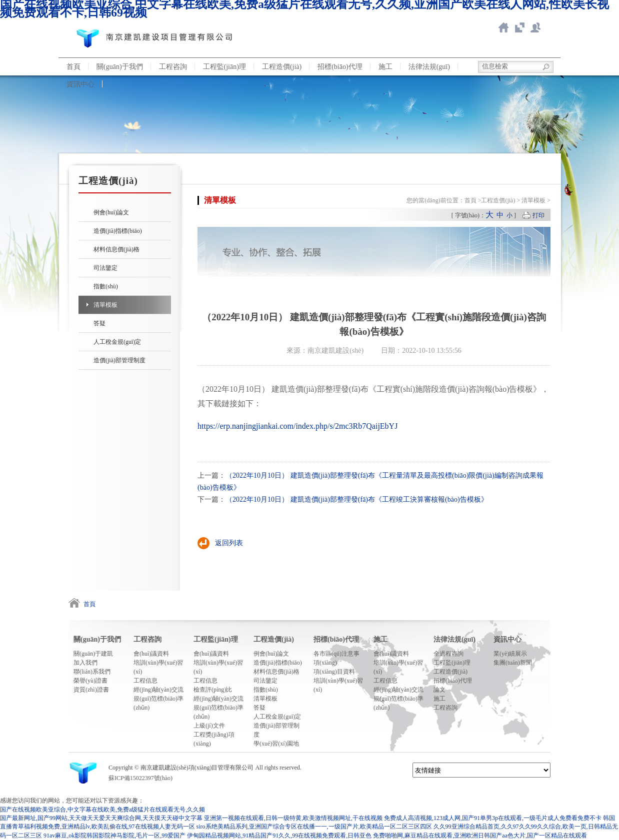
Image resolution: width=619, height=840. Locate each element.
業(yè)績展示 (510, 654)
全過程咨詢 (448, 654)
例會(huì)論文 (111, 212)
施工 (385, 67)
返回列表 (229, 543)
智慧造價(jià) (519, 27)
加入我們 (85, 663)
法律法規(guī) (429, 67)
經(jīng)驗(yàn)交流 (158, 690)
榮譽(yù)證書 (90, 681)
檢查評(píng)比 (213, 690)
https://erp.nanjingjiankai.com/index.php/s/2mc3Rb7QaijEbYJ (297, 426)
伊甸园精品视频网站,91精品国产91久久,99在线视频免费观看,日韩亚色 (279, 836)
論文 (439, 690)
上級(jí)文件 (209, 726)
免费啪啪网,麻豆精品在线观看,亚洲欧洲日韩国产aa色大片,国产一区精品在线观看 (480, 836)
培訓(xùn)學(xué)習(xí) (158, 667)
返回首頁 (503, 27)
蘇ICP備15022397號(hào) (140, 778)
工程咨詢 (173, 67)
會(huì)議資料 (151, 654)
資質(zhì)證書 (91, 690)
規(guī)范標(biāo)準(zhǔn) (158, 703)
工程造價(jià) (282, 67)
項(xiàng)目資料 (334, 672)
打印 (538, 215)
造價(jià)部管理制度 (119, 360)
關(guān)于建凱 (93, 654)
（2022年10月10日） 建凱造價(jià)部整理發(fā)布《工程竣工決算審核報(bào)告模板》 (357, 499)
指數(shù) (106, 286)
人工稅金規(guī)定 (117, 342)
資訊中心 (80, 84)
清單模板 (105, 305)
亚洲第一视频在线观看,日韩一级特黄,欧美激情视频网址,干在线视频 (293, 818)
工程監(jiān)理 (224, 67)
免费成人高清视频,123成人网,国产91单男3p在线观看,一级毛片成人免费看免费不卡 (493, 818)
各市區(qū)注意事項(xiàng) (336, 658)
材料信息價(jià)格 (116, 249)
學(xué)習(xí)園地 (276, 744)
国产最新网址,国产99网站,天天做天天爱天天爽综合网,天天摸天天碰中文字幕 (101, 818)
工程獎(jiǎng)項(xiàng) (214, 739)
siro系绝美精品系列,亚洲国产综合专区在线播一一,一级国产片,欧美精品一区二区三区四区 (314, 827)
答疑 (99, 323)
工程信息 (145, 681)
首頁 (73, 67)
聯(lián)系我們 (535, 27)
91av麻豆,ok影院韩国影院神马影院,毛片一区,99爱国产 (114, 836)
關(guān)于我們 (120, 67)
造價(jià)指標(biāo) (118, 231)
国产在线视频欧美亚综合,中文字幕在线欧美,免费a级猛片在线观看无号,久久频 (102, 810)
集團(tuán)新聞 (513, 663)
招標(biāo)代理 (340, 67)
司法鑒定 (105, 268)
